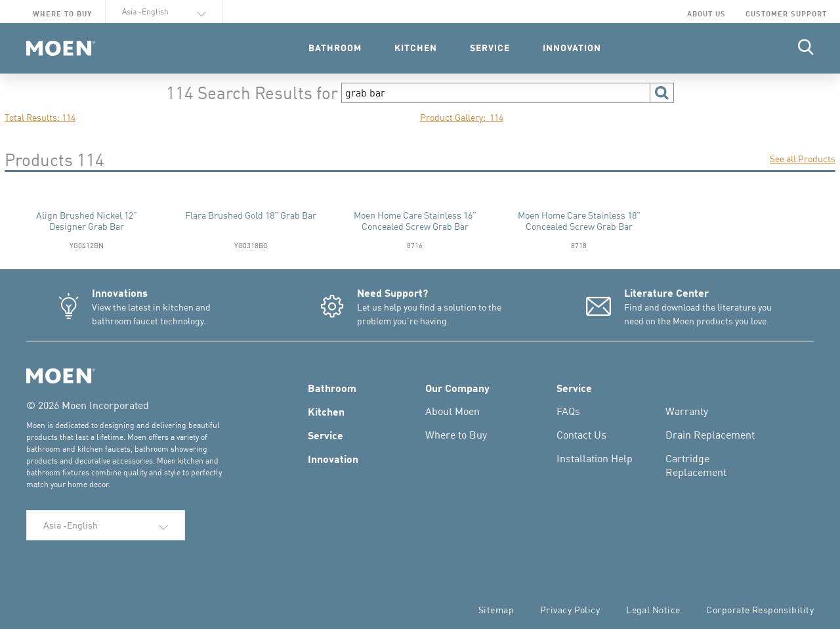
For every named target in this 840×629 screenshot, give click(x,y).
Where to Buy (62, 13)
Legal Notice (653, 610)
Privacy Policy (570, 610)
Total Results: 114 (40, 117)
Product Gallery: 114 (462, 117)
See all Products (803, 159)
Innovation (333, 458)
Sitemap (496, 610)
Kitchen (326, 411)
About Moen (452, 411)
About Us (706, 13)
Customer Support (786, 13)
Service (325, 435)
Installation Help (595, 458)
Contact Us (581, 435)
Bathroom (332, 387)
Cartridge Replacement (696, 465)
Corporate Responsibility (760, 610)
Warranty (687, 411)
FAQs (568, 411)
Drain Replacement (710, 435)
